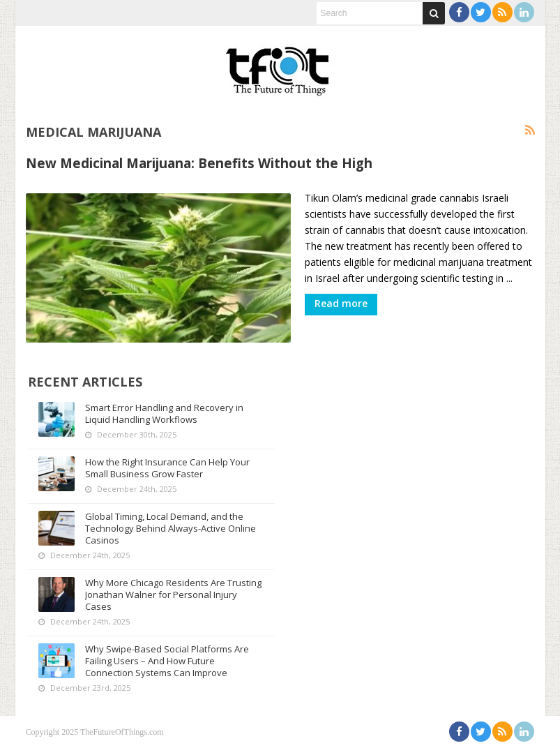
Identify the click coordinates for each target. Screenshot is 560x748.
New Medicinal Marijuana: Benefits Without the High (199, 163)
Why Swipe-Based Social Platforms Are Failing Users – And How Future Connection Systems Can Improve (167, 661)
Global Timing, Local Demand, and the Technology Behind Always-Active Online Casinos (171, 528)
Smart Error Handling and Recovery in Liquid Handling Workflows (164, 413)
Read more (341, 303)
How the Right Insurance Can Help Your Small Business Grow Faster (167, 468)
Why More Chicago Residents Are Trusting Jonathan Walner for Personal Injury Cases (173, 594)
